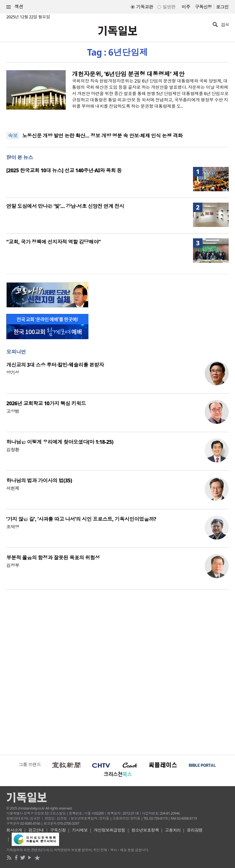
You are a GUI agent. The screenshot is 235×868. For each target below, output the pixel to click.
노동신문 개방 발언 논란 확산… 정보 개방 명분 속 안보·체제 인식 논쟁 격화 (102, 136)
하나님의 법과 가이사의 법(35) (39, 480)
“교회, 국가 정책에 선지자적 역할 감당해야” (54, 242)
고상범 (13, 411)
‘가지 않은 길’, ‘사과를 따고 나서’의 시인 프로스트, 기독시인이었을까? (81, 519)
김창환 (13, 450)
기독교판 (145, 7)
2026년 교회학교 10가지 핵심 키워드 (46, 403)
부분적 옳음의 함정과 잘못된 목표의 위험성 (53, 558)
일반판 (169, 7)
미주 (186, 7)
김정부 (13, 565)
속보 (13, 136)
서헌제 (13, 488)
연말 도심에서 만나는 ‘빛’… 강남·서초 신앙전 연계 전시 (65, 206)
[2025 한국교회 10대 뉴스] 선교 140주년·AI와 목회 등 (64, 170)
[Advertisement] (117, 671)
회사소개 (14, 830)
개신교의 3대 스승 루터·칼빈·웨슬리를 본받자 (55, 365)
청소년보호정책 (145, 830)
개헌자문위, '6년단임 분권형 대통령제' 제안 (128, 74)
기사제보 (80, 830)
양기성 (13, 373)
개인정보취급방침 (110, 830)
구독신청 (203, 7)
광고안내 (36, 830)
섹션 (15, 7)
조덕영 (13, 527)
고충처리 (173, 830)
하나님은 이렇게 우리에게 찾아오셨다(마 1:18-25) (60, 442)
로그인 (222, 7)
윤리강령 (195, 830)
